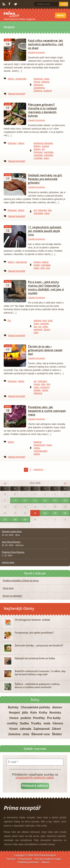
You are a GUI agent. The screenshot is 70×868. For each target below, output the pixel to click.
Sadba (24, 723)
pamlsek (45, 324)
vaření (37, 454)
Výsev (13, 729)
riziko (45, 327)
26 (65, 513)
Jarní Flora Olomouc (11, 542)
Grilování (12, 143)
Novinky (55, 713)
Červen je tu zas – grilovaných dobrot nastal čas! (45, 350)
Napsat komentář (17, 94)
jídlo (43, 384)
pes (35, 327)
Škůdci (57, 734)
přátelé (37, 390)
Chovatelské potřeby (35, 707)
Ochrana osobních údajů (48, 859)
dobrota (37, 321)
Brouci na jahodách (12, 596)
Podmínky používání (28, 862)
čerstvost (38, 79)
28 (15, 519)
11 (55, 500)
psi (40, 327)
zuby (36, 332)
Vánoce (58, 723)
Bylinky (37, 146)
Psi (9, 321)
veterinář (38, 330)
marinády (38, 155)
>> (65, 483)
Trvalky (36, 723)
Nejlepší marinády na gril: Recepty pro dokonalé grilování (45, 179)
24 (45, 513)
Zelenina (38, 91)
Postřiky (39, 718)
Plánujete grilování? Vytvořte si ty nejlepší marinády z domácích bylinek (42, 110)
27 (5, 519)
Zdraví (47, 330)
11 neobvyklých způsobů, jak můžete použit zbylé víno (45, 231)
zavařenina (39, 88)
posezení (45, 387)
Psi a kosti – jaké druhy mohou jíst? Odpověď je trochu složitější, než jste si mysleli (46, 287)
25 (55, 513)
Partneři (11, 859)
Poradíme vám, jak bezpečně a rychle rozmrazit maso (47, 411)
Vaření (11, 79)
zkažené (48, 91)
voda (47, 723)
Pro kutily (54, 718)
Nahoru (46, 862)
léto (50, 210)
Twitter (16, 4)
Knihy (43, 713)
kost (44, 321)
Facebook (10, 4)
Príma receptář (12, 14)
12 (65, 500)
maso (47, 79)
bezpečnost (39, 445)
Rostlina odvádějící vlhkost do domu (21, 581)
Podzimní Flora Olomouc (13, 552)
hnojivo (37, 262)
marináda (49, 152)
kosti (50, 321)
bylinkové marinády (43, 143)
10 (45, 500)
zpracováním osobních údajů (35, 778)
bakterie (38, 442)
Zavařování (21, 79)
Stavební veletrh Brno (12, 531)
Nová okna (8, 588)
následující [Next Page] (38, 469)
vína (42, 268)
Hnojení (14, 713)
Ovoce (37, 82)
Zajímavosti (21, 262)
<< (5, 483)
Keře (34, 713)
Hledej (64, 4)
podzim (26, 718)
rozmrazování (40, 451)
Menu (61, 15)
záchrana (38, 85)
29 (25, 519)
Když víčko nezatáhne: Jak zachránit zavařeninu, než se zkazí (46, 44)
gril (43, 149)
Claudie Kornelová (36, 52)
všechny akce (8, 562)
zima (26, 734)
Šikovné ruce (41, 734)
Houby (37, 384)
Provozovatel (25, 859)
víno (48, 268)
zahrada (26, 729)
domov (57, 707)
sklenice (45, 82)
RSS (4, 4)
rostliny (12, 723)
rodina (45, 390)
